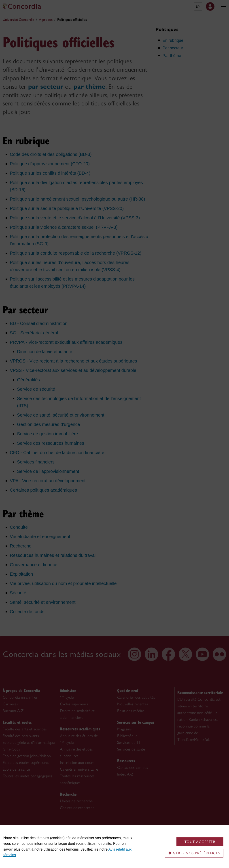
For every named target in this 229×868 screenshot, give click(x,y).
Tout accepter (200, 842)
